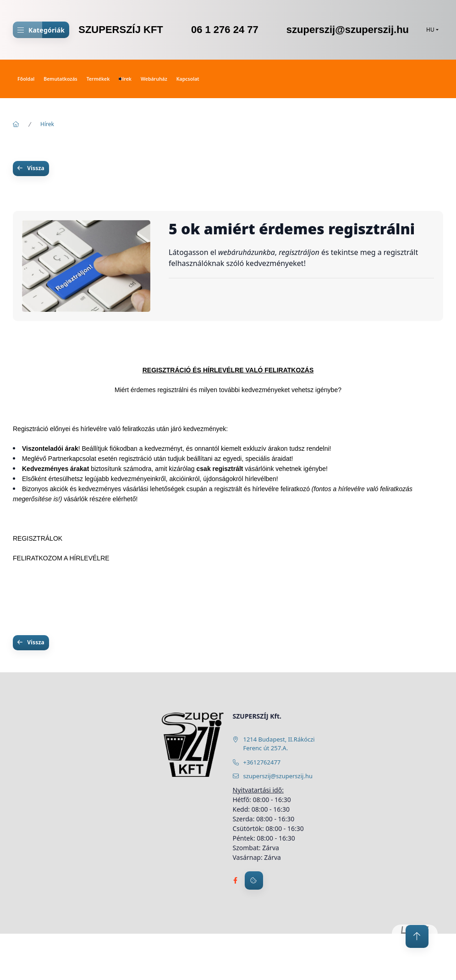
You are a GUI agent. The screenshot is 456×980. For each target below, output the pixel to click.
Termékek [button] (98, 79)
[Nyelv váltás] (430, 30)
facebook (236, 880)
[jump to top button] (417, 936)
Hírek (125, 79)
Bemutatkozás (60, 79)
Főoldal (26, 79)
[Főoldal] (16, 124)
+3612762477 (262, 762)
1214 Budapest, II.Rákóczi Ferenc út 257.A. (279, 744)
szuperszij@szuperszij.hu (278, 776)
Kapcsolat (188, 79)
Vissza (36, 168)
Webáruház (154, 79)
